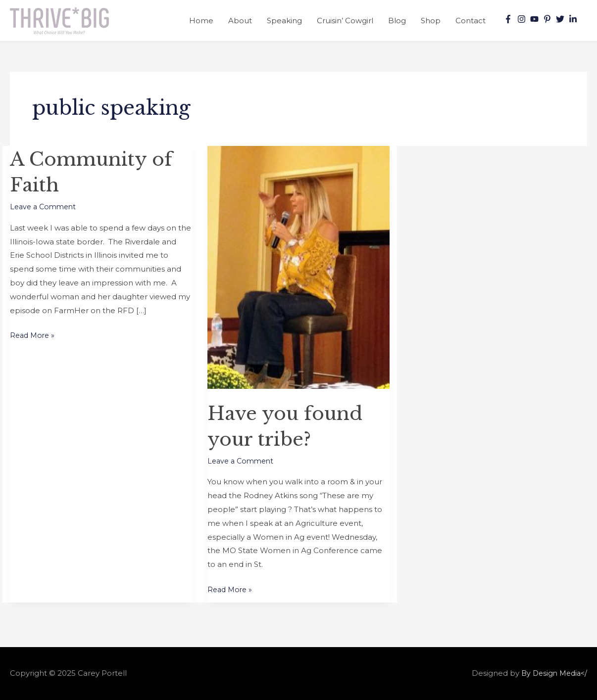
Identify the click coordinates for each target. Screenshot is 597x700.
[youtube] (536, 19)
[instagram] (523, 19)
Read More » (34, 334)
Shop (431, 21)
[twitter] (561, 19)
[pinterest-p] (548, 19)
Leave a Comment (45, 207)
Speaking (284, 21)
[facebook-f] (509, 19)
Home (201, 21)
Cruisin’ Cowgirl (345, 21)
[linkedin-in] (574, 19)
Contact (471, 21)
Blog (397, 21)
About (240, 21)
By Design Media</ (552, 673)
